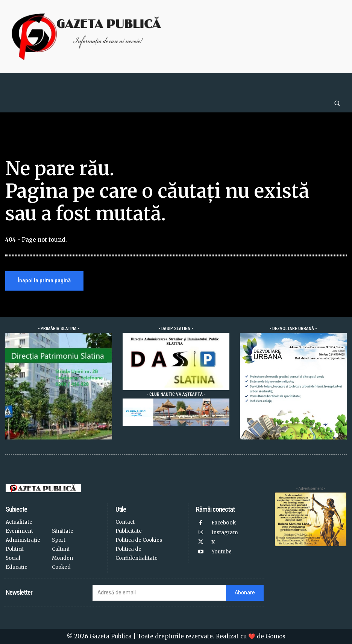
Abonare (245, 593)
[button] (337, 103)
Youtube (221, 551)
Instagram (225, 532)
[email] (159, 593)
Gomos (275, 636)
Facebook (223, 523)
